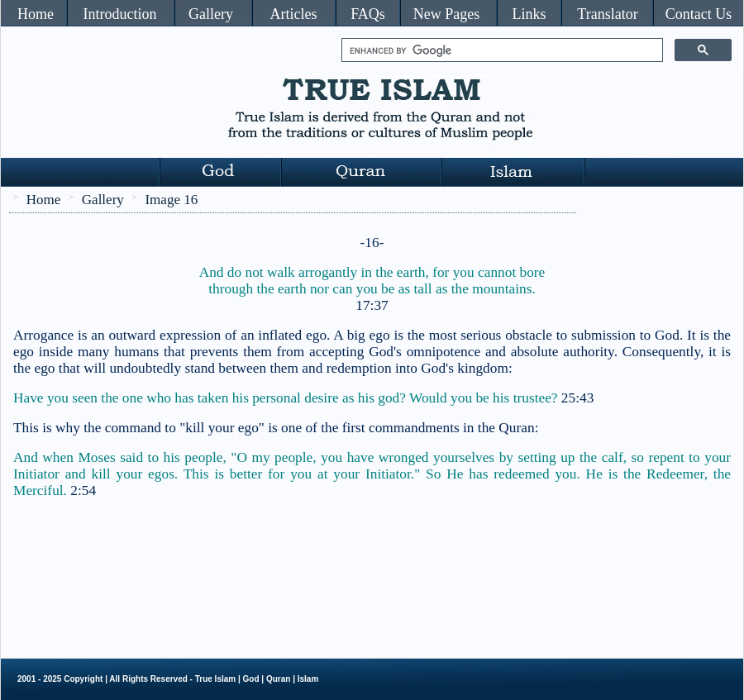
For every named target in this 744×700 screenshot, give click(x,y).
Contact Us (699, 14)
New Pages (446, 14)
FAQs (368, 14)
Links (529, 14)
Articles (294, 14)
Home (36, 14)
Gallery (211, 14)
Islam (308, 679)
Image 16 (171, 200)
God (251, 679)
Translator (607, 14)
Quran (278, 679)
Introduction (120, 14)
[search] (501, 50)
